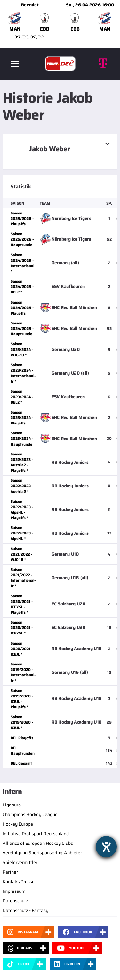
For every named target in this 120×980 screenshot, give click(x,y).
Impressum (14, 891)
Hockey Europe (18, 824)
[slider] (60, 24)
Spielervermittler (20, 862)
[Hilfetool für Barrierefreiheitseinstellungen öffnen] (106, 847)
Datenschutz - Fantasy (25, 910)
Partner (10, 872)
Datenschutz (15, 901)
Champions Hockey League (30, 814)
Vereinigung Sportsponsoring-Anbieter (42, 853)
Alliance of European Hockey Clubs (38, 843)
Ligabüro (12, 805)
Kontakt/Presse (19, 882)
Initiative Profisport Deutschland (36, 834)
